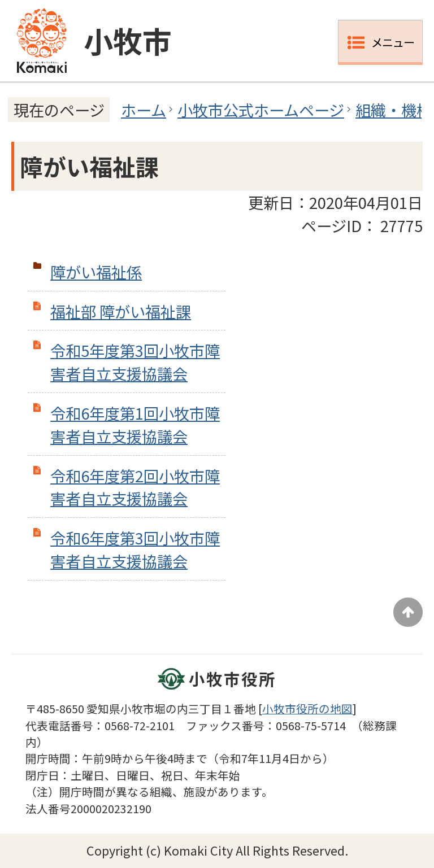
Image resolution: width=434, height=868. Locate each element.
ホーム (144, 110)
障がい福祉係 (96, 272)
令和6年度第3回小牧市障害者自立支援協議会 (135, 549)
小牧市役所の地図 (307, 708)
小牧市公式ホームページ (261, 110)
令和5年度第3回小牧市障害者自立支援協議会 (135, 362)
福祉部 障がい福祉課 (121, 311)
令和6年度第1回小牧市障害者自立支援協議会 (135, 424)
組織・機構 (394, 110)
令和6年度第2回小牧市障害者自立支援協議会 (135, 487)
